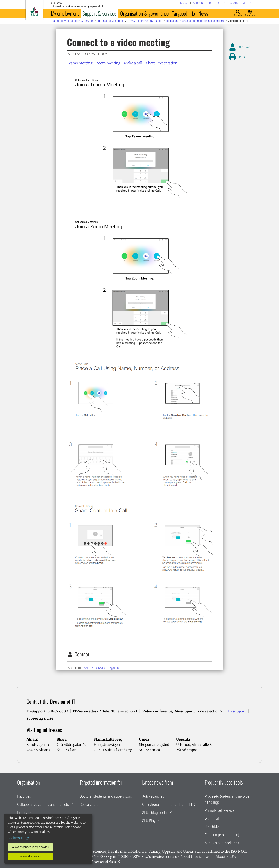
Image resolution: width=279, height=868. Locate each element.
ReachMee (213, 827)
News (203, 13)
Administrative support (111, 21)
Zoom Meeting (108, 63)
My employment (65, 13)
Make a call (133, 63)
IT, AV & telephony (137, 21)
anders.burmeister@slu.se (103, 668)
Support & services (100, 13)
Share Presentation (162, 63)
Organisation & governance (144, 13)
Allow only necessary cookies (30, 847)
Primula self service (220, 810)
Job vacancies (153, 796)
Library (22, 813)
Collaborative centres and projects (43, 804)
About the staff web (196, 857)
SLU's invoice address (159, 857)
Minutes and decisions (222, 843)
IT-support (237, 711)
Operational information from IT (166, 804)
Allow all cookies (31, 856)
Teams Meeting (80, 63)
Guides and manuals (178, 21)
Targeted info (184, 13)
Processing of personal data (93, 862)
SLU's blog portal (155, 813)
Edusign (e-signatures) (222, 835)
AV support (157, 21)
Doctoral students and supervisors (106, 796)
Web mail (212, 818)
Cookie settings (19, 838)
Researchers (89, 804)
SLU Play (149, 821)
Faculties (24, 796)
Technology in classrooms (209, 21)
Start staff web (60, 21)
